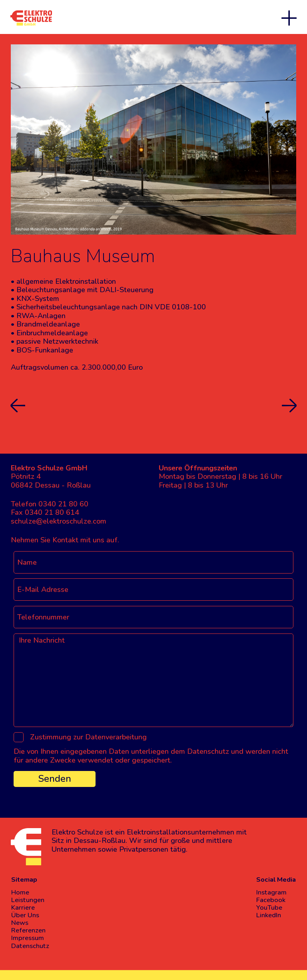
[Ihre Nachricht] (153, 680)
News (20, 923)
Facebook (271, 900)
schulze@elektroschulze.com (59, 521)
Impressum (28, 938)
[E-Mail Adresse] (153, 590)
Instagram (271, 892)
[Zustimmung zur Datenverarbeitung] (19, 737)
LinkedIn (269, 915)
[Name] (153, 562)
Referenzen (28, 930)
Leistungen (28, 900)
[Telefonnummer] (153, 617)
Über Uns (25, 915)
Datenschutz (30, 946)
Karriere (23, 907)
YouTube (269, 907)
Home (20, 892)
